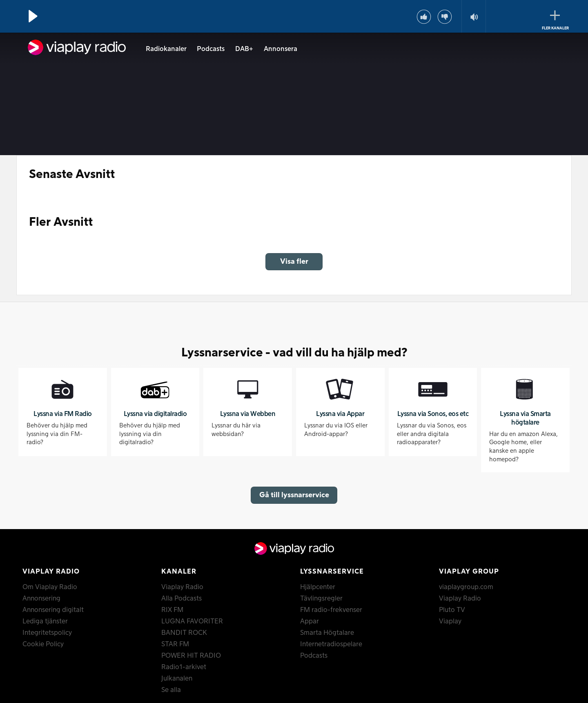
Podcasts (211, 49)
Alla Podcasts (182, 598)
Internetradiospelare (331, 644)
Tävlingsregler (321, 598)
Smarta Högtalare (327, 633)
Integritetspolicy (47, 633)
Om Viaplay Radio (50, 587)
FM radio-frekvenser (331, 610)
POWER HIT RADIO (191, 656)
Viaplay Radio (182, 587)
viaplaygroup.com (466, 587)
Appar (310, 621)
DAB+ (244, 49)
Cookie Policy (43, 644)
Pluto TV (452, 610)
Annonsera (281, 49)
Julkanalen (177, 679)
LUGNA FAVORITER (192, 621)
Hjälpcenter (318, 587)
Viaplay (450, 621)
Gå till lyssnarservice (294, 495)
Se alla (171, 690)
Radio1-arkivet (184, 667)
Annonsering (41, 598)
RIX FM (172, 610)
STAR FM (175, 644)
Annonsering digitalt (53, 610)
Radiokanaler (166, 49)
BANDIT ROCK (184, 633)
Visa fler (294, 261)
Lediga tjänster (45, 621)
